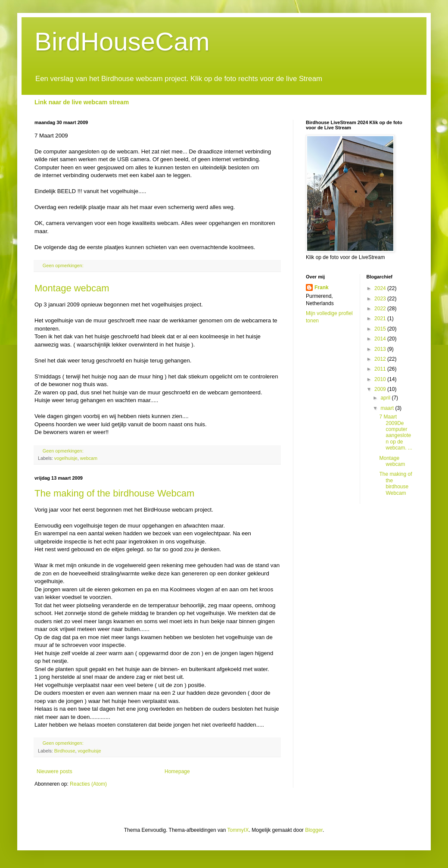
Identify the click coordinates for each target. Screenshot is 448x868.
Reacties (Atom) (88, 784)
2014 (381, 339)
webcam (89, 458)
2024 (381, 288)
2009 (381, 389)
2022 (381, 309)
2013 (381, 349)
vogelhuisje (66, 458)
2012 (381, 359)
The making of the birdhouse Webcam (114, 493)
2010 (381, 379)
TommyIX (238, 830)
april (386, 398)
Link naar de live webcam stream (82, 102)
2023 (381, 299)
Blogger (314, 830)
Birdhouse (65, 751)
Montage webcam (72, 288)
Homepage (177, 771)
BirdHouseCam (122, 42)
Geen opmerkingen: (64, 265)
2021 (381, 318)
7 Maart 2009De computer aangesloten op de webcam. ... (395, 432)
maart (388, 408)
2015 (381, 329)
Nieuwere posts (54, 771)
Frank (322, 287)
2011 (381, 369)
